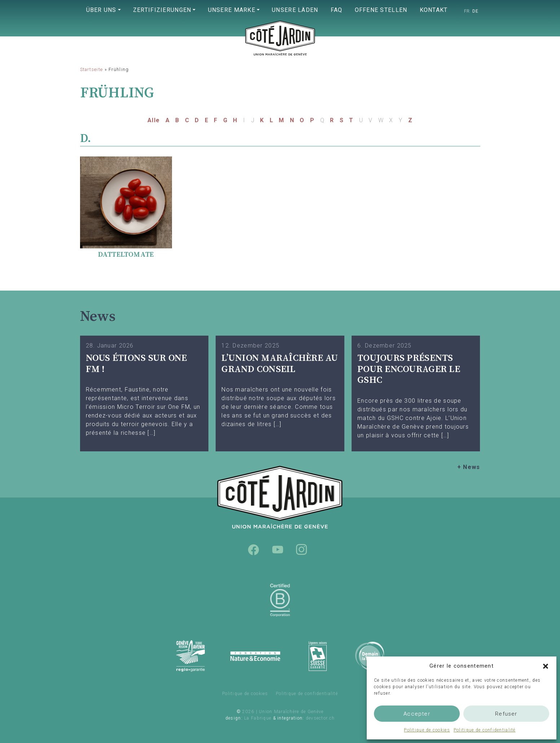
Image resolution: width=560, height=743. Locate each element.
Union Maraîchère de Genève (280, 53)
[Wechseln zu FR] (467, 11)
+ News (469, 467)
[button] (546, 666)
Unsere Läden (295, 10)
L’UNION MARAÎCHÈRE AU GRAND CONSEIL (280, 364)
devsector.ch (320, 718)
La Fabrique (258, 718)
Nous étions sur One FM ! (136, 364)
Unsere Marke (232, 10)
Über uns (101, 10)
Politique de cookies (427, 730)
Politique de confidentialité (485, 730)
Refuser (506, 714)
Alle (154, 120)
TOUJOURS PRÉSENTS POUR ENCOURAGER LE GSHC (409, 369)
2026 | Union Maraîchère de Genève (283, 712)
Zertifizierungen (162, 10)
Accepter (417, 714)
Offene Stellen (381, 10)
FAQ (337, 10)
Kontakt (434, 10)
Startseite (92, 69)
